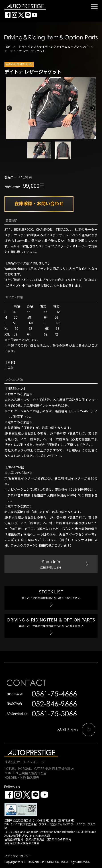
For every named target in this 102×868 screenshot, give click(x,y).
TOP (7, 47)
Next (93, 108)
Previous (9, 108)
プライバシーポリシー (18, 856)
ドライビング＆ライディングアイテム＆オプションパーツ (56, 47)
